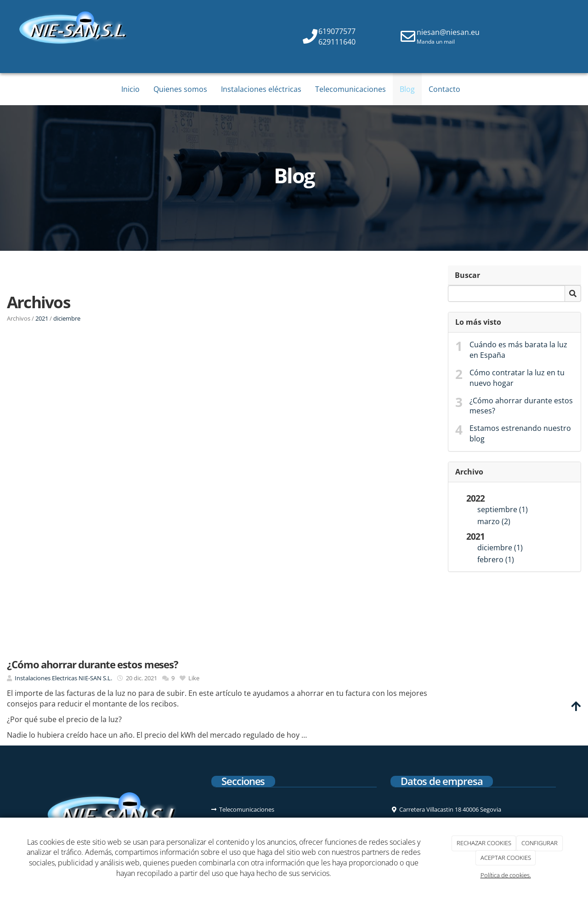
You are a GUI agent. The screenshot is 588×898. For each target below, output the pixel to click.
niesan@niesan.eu (448, 32)
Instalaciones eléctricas (261, 89)
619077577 (337, 31)
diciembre (67, 318)
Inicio (130, 89)
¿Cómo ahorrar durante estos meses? (521, 406)
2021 (42, 318)
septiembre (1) (503, 509)
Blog (407, 89)
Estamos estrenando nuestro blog (520, 433)
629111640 (337, 42)
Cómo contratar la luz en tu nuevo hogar (517, 378)
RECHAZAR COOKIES (484, 843)
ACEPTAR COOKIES (506, 858)
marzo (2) (494, 521)
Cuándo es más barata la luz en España (518, 350)
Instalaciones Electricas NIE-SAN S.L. (63, 678)
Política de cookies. (506, 875)
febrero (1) (496, 559)
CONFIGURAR (540, 843)
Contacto (444, 89)
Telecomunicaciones (351, 89)
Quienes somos (180, 89)
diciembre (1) (500, 548)
